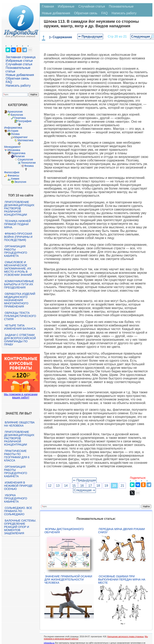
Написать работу (18, 86)
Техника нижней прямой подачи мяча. (17, 224)
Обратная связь (17, 78)
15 (74, 486)
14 (66, 486)
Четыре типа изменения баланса (20, 327)
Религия (19, 156)
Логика (15, 134)
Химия (15, 179)
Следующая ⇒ (84, 490)
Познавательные (121, 6)
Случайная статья (19, 64)
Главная (48, 6)
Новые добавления (20, 75)
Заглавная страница (21, 57)
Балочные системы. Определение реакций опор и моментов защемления (20, 527)
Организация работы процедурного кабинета (16, 251)
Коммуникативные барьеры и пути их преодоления (19, 284)
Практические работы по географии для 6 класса (17, 456)
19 (106, 486)
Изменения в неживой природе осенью (18, 486)
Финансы (13, 175)
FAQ (9, 82)
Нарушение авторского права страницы (125, 637)
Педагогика (18, 153)
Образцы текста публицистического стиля (20, 316)
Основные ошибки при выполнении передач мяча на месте (122, 580)
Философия (12, 172)
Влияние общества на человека (19, 424)
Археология (15, 112)
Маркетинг (21, 137)
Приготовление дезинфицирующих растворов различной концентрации (19, 208)
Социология (25, 159)
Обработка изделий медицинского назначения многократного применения (20, 300)
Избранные (66, 6)
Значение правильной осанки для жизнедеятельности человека (68, 580)
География (25, 121)
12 (50, 486)
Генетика (20, 118)
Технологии (28, 163)
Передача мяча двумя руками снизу (122, 531)
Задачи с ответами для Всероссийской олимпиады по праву (20, 340)
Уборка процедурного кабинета (16, 498)
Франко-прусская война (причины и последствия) (18, 237)
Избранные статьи (19, 61)
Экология (20, 182)
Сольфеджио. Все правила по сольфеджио (18, 511)
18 (98, 486)
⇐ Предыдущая (90, 37)
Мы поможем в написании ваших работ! (21, 396)
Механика (14, 150)
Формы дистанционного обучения (64, 531)
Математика (25, 140)
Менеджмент (12, 147)
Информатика (13, 128)
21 (122, 486)
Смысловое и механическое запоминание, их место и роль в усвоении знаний (18, 268)
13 (58, 486)
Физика (29, 166)
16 (82, 486)
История (13, 131)
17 (90, 486)
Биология (17, 115)
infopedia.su (49, 643)
